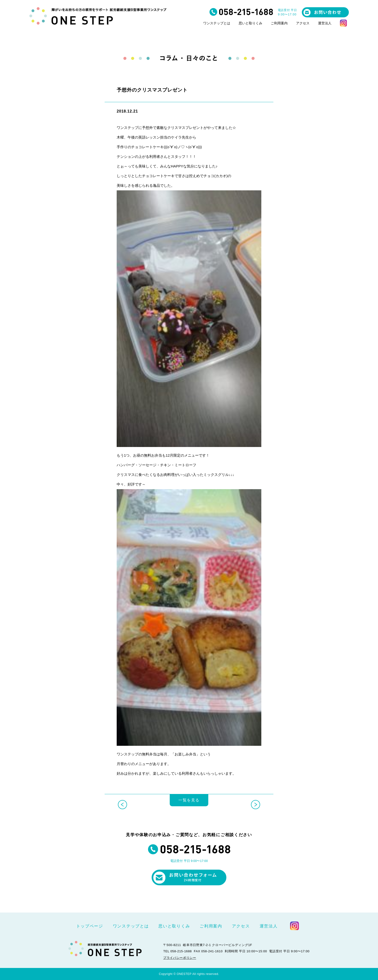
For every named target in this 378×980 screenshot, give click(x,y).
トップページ (90, 926)
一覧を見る (189, 803)
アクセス (303, 23)
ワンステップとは (217, 23)
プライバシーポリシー (180, 957)
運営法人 (325, 23)
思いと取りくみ (250, 23)
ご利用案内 (279, 23)
